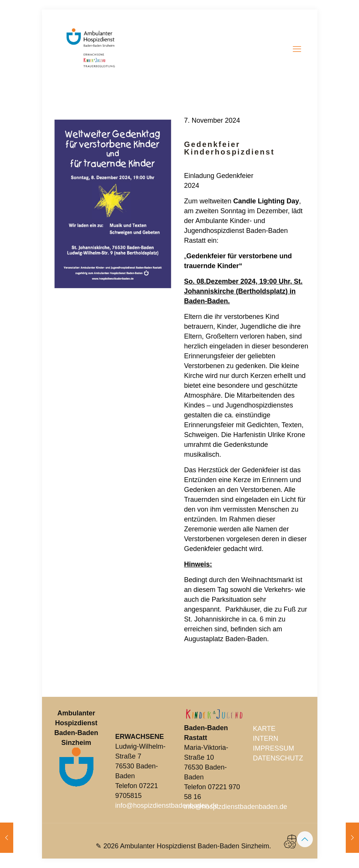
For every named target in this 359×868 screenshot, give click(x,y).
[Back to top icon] (305, 839)
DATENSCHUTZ (278, 758)
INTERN (266, 738)
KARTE (264, 729)
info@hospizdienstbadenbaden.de (167, 806)
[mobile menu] (297, 49)
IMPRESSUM (274, 748)
